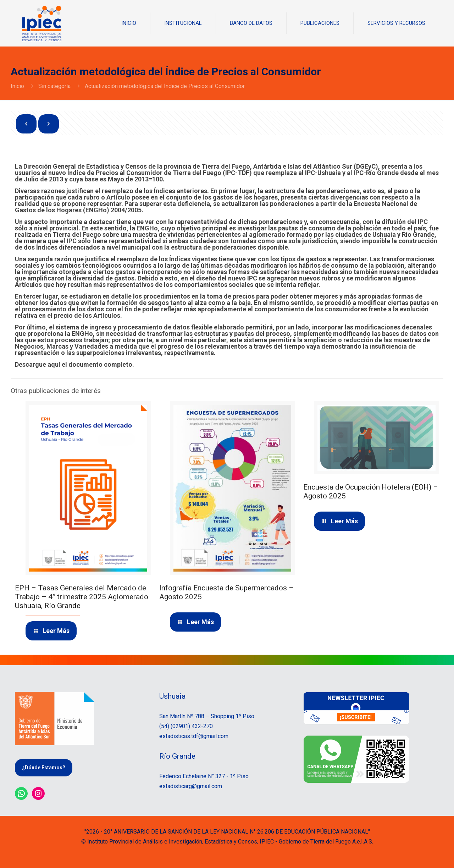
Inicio (17, 86)
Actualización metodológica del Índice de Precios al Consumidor (165, 86)
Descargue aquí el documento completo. (74, 364)
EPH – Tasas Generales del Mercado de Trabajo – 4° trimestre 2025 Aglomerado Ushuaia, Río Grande (82, 597)
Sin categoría (54, 86)
